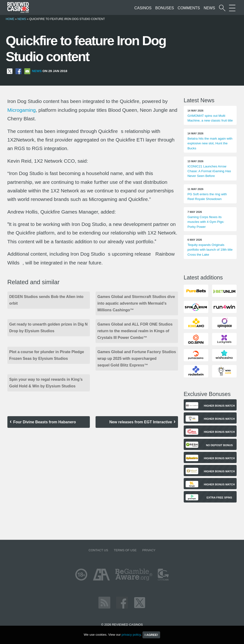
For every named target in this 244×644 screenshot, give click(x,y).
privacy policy (131, 635)
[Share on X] (10, 71)
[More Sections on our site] (232, 8)
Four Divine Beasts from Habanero (44, 422)
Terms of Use (125, 550)
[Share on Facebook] (18, 71)
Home (10, 19)
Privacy (149, 550)
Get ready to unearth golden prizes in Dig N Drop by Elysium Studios (48, 328)
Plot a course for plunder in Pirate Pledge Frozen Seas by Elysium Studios (47, 355)
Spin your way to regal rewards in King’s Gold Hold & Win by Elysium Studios (46, 383)
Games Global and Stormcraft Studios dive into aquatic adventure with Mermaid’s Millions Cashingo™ (136, 303)
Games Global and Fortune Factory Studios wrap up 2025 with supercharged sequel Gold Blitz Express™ (137, 359)
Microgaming (22, 110)
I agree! (151, 635)
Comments (189, 8)
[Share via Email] (27, 71)
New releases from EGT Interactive (141, 422)
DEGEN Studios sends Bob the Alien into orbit (46, 300)
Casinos (143, 8)
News (209, 8)
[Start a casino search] (222, 8)
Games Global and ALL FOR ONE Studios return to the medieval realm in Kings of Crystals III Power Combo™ (135, 331)
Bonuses (165, 8)
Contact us (98, 550)
